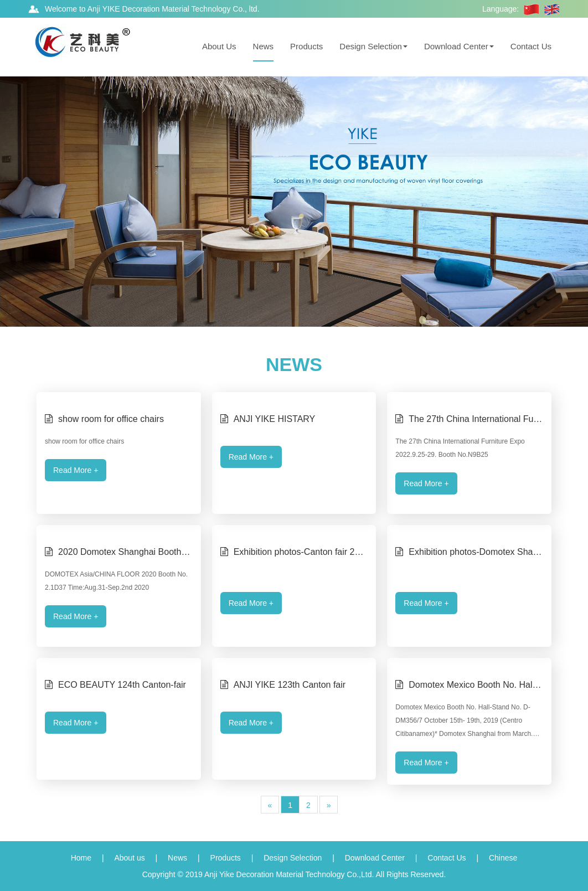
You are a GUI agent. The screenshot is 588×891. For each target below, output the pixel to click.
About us (129, 858)
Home (81, 858)
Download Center (459, 46)
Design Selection (373, 46)
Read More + (76, 470)
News (264, 46)
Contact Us (531, 46)
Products (306, 46)
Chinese (503, 858)
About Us (219, 46)
